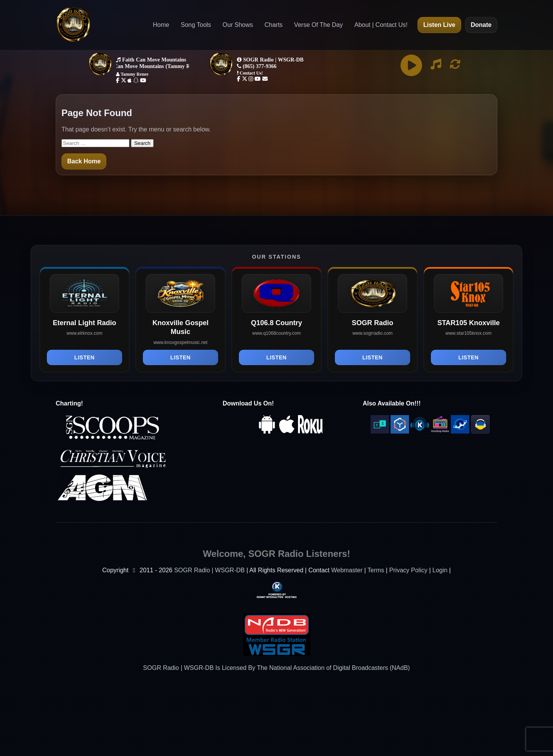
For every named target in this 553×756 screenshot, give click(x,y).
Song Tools (196, 25)
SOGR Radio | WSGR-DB (209, 570)
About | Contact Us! (381, 25)
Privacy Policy (408, 570)
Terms (376, 570)
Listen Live (439, 25)
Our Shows (238, 25)
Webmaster (347, 570)
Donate (481, 25)
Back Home (84, 161)
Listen (85, 357)
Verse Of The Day (319, 25)
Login (440, 570)
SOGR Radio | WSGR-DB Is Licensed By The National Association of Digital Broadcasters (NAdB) (277, 668)
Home (161, 25)
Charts (274, 25)
